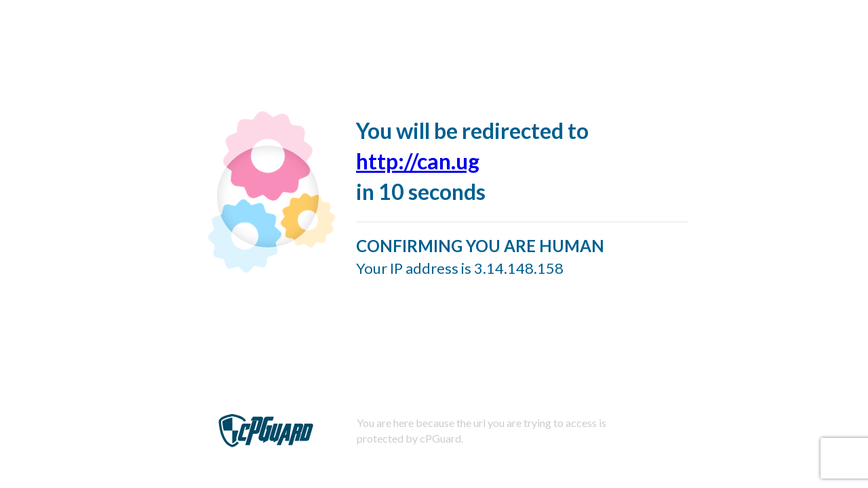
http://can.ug (418, 161)
